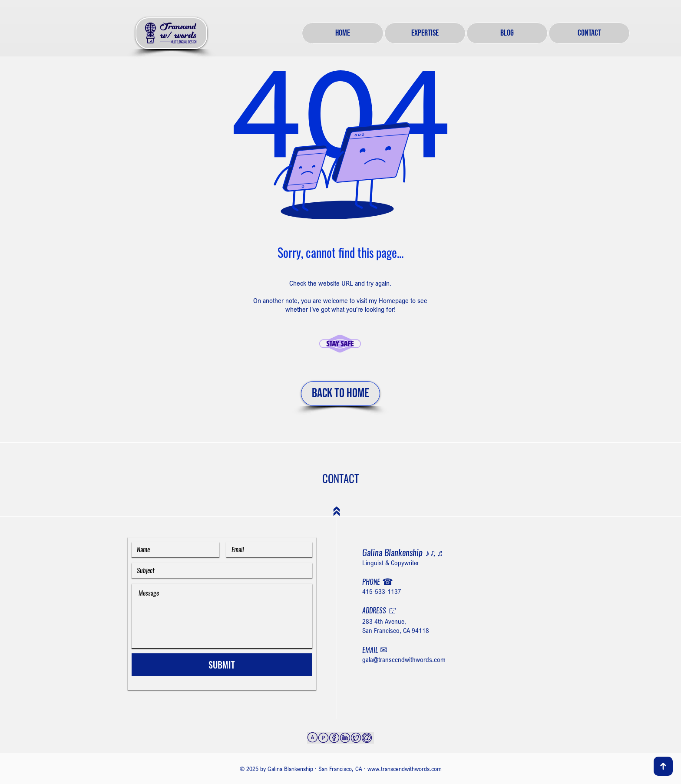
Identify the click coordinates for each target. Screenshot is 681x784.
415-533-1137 (382, 591)
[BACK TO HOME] (340, 394)
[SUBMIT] (222, 665)
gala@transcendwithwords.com (404, 659)
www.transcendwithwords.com (405, 769)
